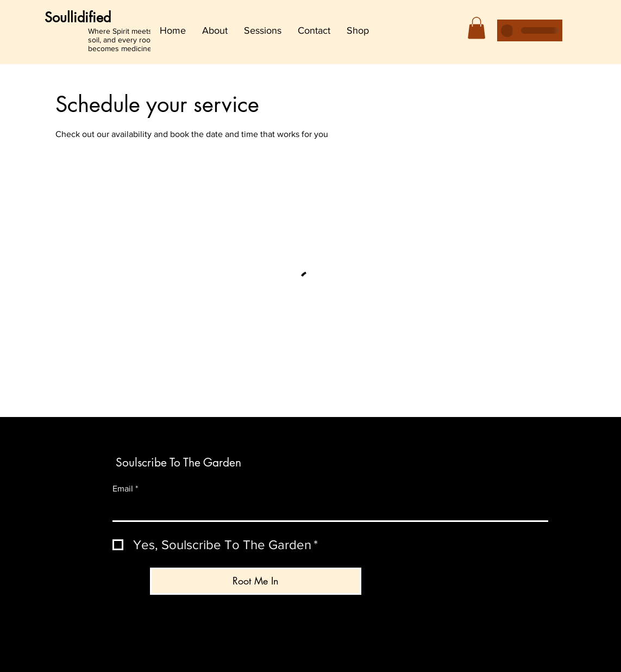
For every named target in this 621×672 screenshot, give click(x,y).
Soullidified (78, 17)
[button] (476, 28)
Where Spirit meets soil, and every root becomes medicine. (121, 40)
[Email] (327, 510)
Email (125, 489)
